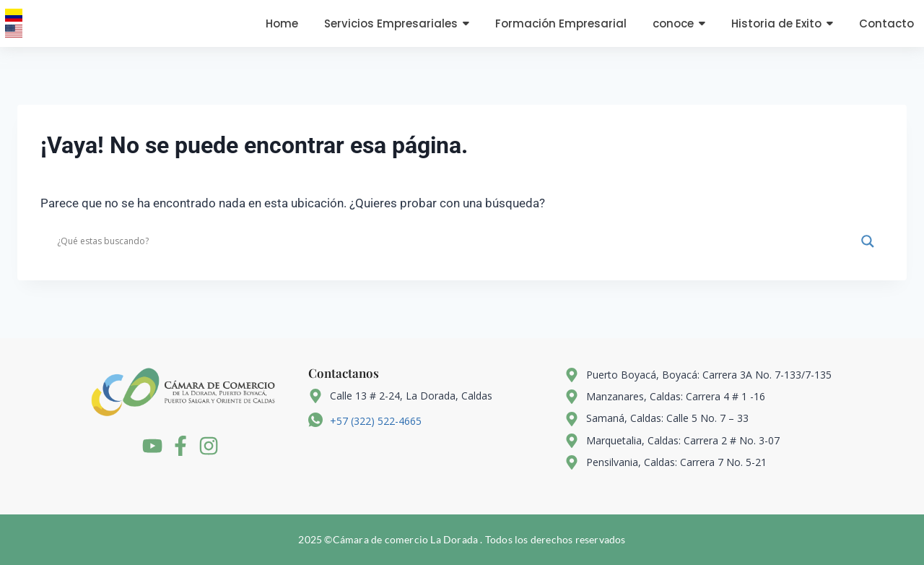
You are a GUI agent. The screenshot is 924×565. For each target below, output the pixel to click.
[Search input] (456, 241)
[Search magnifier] (868, 241)
